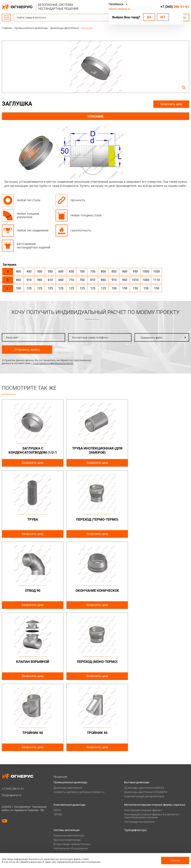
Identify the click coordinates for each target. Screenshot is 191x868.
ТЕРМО (58, 743)
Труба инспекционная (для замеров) (95, 450)
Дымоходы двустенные (68, 717)
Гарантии (59, 841)
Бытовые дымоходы (137, 711)
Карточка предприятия (68, 851)
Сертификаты (62, 837)
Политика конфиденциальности (22, 808)
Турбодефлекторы (136, 759)
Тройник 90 (159, 591)
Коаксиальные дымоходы (70, 734)
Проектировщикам (136, 812)
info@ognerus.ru (119, 9)
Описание (96, 116)
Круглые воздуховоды (67, 769)
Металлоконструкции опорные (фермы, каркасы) (155, 734)
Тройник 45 (32, 662)
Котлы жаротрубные (66, 791)
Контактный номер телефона (91, 337)
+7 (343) (175, 7)
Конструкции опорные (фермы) (143, 739)
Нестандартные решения (139, 751)
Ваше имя (13, 337)
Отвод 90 (95, 519)
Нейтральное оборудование (71, 777)
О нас (57, 832)
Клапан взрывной (32, 591)
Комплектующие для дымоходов (144, 725)
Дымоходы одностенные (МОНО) (144, 717)
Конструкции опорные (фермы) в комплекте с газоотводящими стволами (152, 745)
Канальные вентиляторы (69, 764)
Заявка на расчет (135, 822)
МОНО (57, 739)
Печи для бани (62, 795)
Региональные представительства (145, 837)
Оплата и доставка (65, 808)
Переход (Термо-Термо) (32, 519)
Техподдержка (133, 817)
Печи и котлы (62, 786)
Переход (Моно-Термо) (95, 591)
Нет (163, 17)
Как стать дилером (65, 846)
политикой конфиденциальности (53, 363)
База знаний (132, 808)
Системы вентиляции (66, 759)
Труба (159, 448)
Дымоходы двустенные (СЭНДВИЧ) (146, 721)
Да (149, 17)
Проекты (59, 812)
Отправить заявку (27, 350)
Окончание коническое (159, 519)
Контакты (130, 827)
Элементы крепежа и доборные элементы (79, 721)
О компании (61, 827)
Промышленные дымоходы (70, 711)
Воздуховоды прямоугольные (72, 773)
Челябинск (116, 4)
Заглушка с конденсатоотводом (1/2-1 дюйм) (32, 452)
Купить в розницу (135, 841)
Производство (133, 832)
